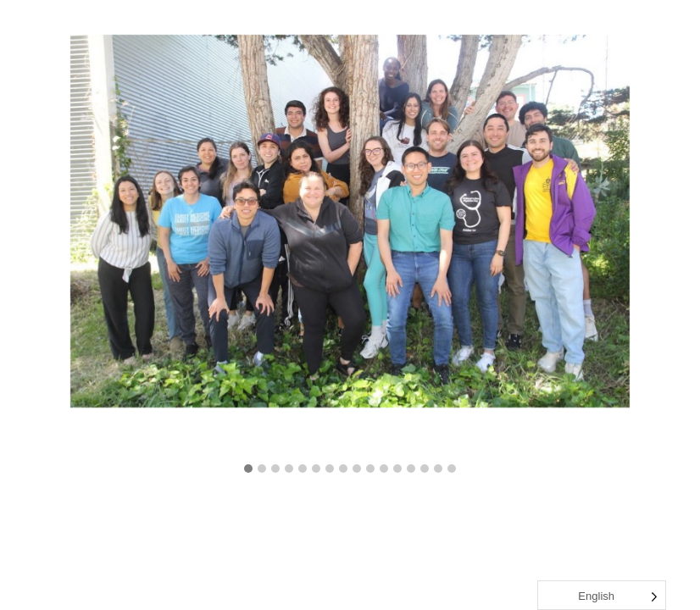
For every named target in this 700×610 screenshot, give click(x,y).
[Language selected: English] (602, 595)
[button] (248, 469)
